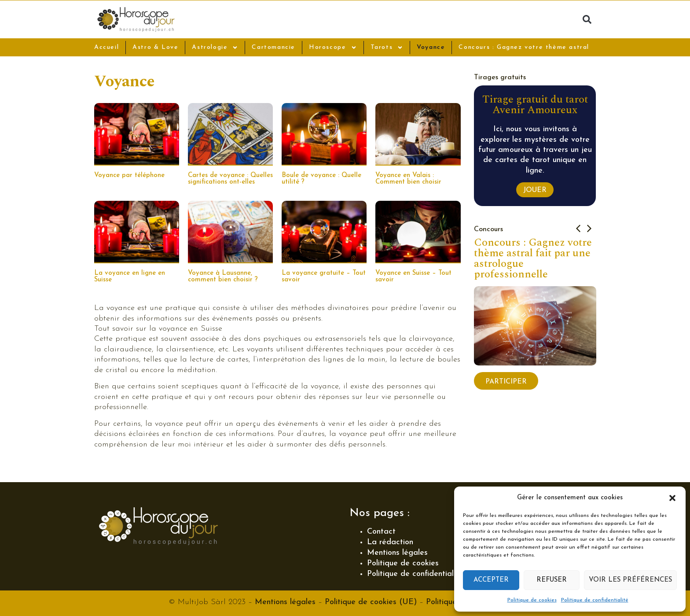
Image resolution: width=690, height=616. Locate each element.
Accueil (106, 47)
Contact (381, 532)
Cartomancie (273, 47)
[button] (672, 498)
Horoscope (333, 48)
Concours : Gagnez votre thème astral (524, 47)
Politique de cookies (532, 600)
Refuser (552, 580)
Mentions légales (397, 553)
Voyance (431, 47)
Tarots (387, 48)
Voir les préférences (630, 580)
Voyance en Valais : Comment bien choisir (408, 179)
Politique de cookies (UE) (371, 602)
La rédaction (390, 542)
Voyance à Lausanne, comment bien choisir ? (223, 277)
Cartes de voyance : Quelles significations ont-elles (230, 179)
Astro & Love (155, 47)
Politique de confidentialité (595, 600)
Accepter (491, 580)
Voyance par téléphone (129, 175)
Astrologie (215, 48)
